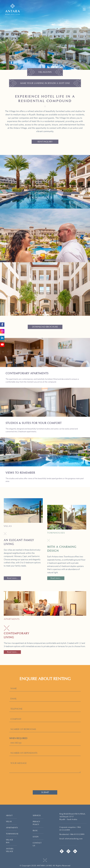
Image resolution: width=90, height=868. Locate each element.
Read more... (12, 578)
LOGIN (36, 837)
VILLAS (9, 821)
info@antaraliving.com (74, 839)
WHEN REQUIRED (18, 738)
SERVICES (37, 815)
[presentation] (45, 781)
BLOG (35, 831)
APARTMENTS (12, 828)
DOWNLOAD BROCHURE (45, 327)
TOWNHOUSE (12, 834)
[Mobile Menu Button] (84, 9)
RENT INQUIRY (45, 142)
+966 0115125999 (77, 834)
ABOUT (9, 815)
